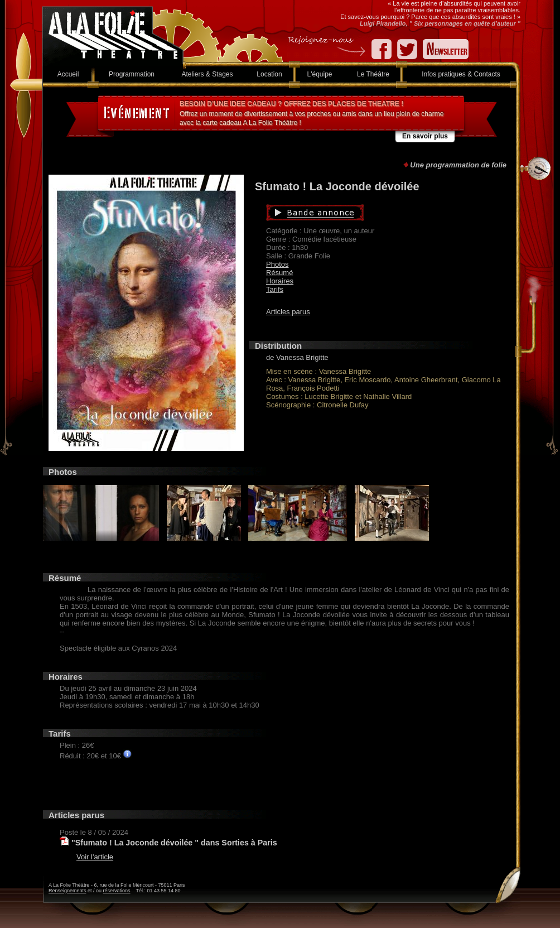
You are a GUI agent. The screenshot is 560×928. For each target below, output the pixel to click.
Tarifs (275, 289)
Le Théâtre (373, 74)
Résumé (279, 273)
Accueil (68, 74)
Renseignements (67, 891)
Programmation (132, 74)
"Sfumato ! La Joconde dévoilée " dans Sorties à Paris (174, 843)
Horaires (280, 281)
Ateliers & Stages (207, 74)
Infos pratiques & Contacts (461, 74)
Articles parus (288, 312)
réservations (117, 891)
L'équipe (320, 74)
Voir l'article (95, 857)
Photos (277, 264)
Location (269, 74)
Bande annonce (368, 213)
